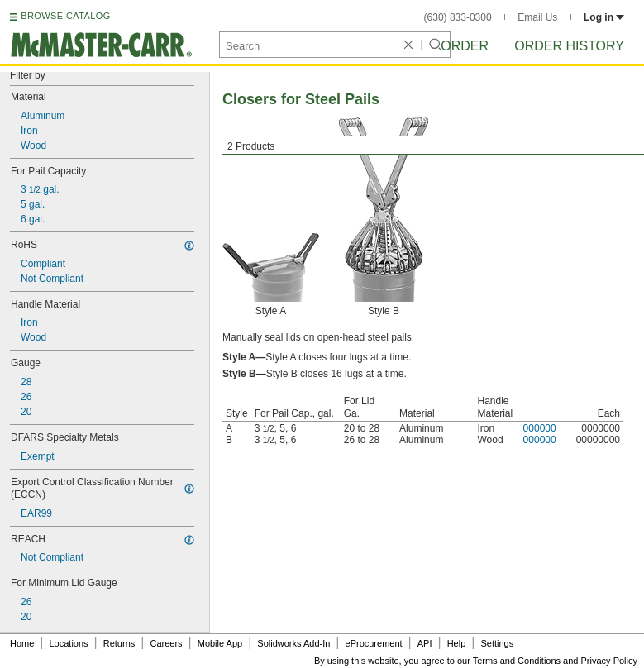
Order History (569, 46)
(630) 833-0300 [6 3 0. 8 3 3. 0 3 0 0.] (458, 17)
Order (465, 46)
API (425, 643)
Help (457, 643)
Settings (497, 643)
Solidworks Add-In (293, 643)
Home (22, 643)
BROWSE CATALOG (65, 16)
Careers (166, 643)
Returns (119, 643)
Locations (69, 643)
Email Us (537, 17)
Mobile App (220, 643)
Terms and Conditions (517, 661)
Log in (604, 17)
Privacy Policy (609, 661)
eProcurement (374, 643)
